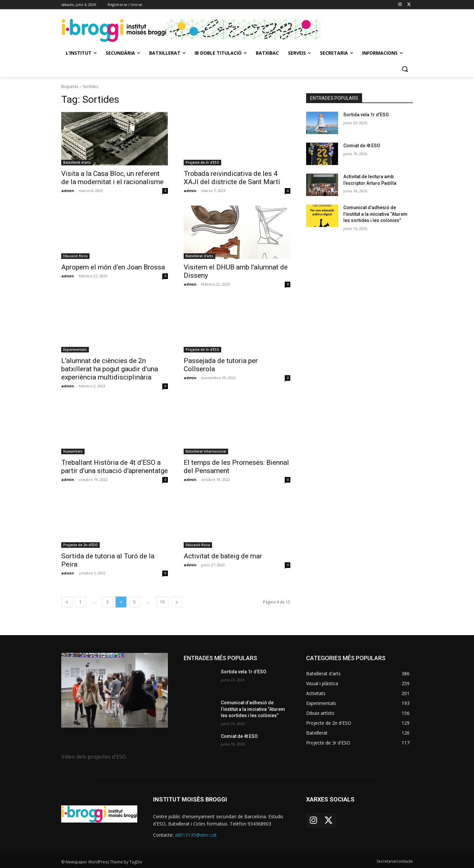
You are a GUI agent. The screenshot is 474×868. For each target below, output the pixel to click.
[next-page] (177, 602)
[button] (405, 69)
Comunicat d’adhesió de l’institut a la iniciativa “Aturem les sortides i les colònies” (375, 214)
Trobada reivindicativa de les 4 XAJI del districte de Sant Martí (232, 178)
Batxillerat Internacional (206, 451)
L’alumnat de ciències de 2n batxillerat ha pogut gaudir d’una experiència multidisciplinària (110, 369)
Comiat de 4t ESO (362, 146)
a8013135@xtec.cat (196, 835)
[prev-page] (67, 602)
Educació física (75, 256)
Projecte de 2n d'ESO (80, 545)
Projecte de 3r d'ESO (202, 162)
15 (162, 602)
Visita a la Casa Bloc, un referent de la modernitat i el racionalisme (112, 178)
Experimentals (75, 350)
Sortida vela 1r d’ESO (366, 115)
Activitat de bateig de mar (223, 556)
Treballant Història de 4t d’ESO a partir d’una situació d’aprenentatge (115, 467)
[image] (115, 690)
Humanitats (73, 451)
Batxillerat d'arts (77, 162)
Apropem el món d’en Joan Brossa (113, 267)
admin (68, 191)
